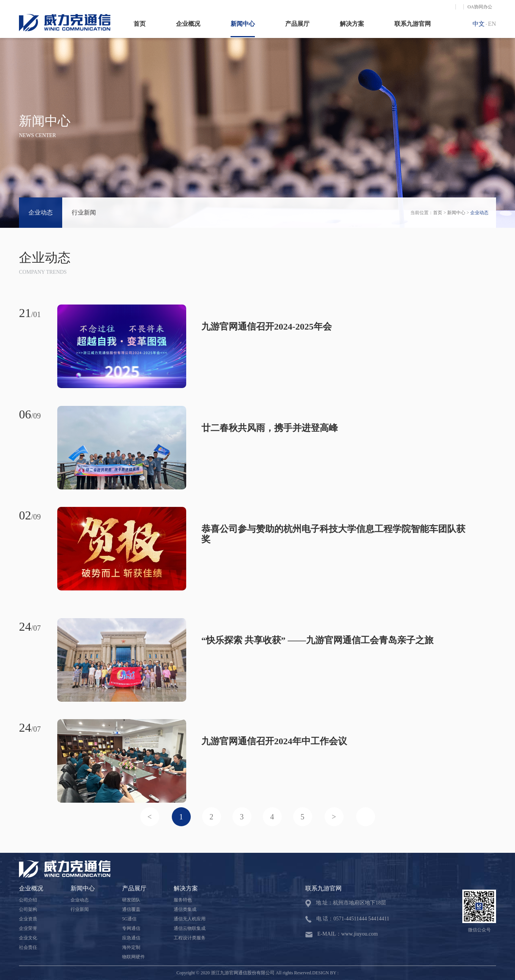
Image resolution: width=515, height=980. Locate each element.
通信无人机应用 (190, 919)
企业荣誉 (28, 928)
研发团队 (131, 900)
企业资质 (28, 919)
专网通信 (131, 928)
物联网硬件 (133, 957)
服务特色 (183, 900)
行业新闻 (84, 212)
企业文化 (28, 938)
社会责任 (28, 947)
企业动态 (41, 212)
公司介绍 (28, 900)
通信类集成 (185, 909)
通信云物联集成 (190, 928)
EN (492, 24)
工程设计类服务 (190, 938)
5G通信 (130, 919)
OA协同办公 (480, 7)
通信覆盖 (131, 909)
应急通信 (131, 938)
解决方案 (352, 24)
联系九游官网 (413, 24)
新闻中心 (243, 24)
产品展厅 (297, 24)
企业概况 (188, 24)
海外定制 (131, 947)
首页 (140, 24)
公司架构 (28, 909)
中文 (479, 24)
